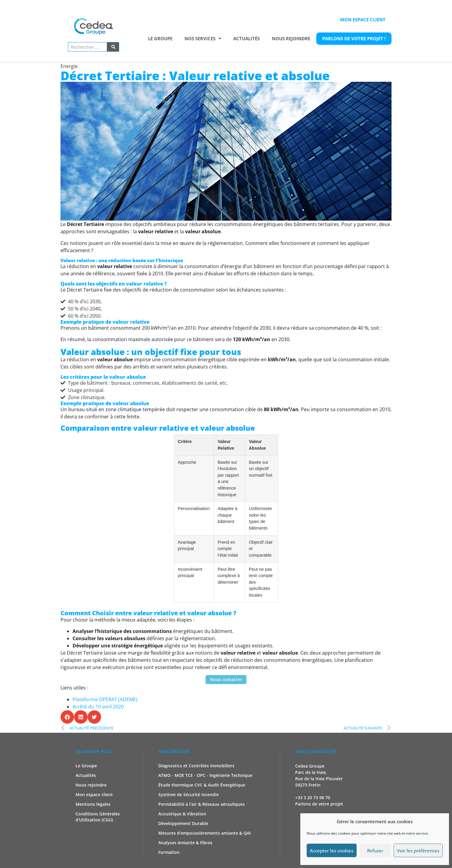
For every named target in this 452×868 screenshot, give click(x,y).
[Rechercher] (113, 47)
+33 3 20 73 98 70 (313, 798)
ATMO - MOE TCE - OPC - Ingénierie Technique (205, 775)
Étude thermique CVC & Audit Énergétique (202, 785)
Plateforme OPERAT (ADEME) (106, 699)
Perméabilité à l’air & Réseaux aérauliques (201, 804)
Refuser (375, 851)
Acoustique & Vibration (182, 814)
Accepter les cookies (332, 851)
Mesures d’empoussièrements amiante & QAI (204, 833)
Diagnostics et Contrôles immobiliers (196, 766)
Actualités (246, 38)
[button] (67, 717)
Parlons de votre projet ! (354, 38)
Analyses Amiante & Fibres (185, 843)
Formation (169, 852)
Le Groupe (160, 38)
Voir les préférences (418, 851)
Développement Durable (183, 823)
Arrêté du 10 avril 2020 (98, 707)
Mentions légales (93, 804)
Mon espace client (363, 20)
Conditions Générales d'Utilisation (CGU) (98, 817)
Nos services (203, 39)
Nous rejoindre (291, 38)
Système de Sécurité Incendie (189, 795)
